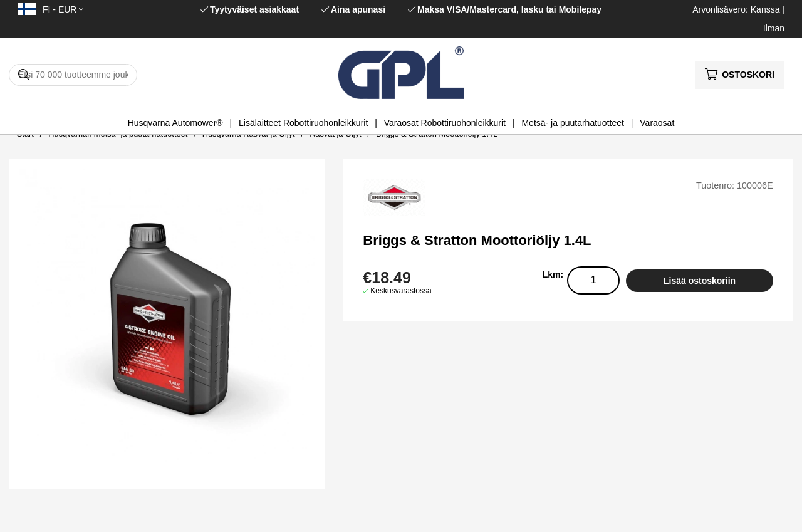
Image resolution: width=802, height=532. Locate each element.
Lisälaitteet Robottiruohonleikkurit (303, 123)
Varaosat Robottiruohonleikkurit (445, 123)
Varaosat (657, 123)
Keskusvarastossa (401, 291)
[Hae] (73, 75)
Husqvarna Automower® (175, 123)
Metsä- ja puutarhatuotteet (572, 123)
